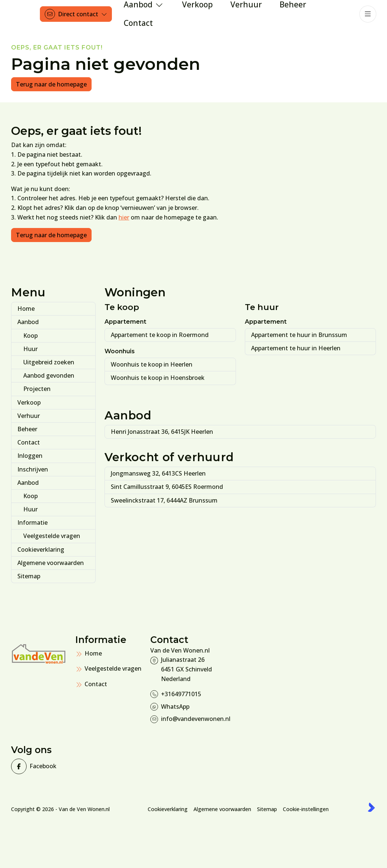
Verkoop (29, 402)
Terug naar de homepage (51, 84)
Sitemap (29, 576)
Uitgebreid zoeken (49, 362)
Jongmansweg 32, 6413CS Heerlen (158, 473)
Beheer (27, 429)
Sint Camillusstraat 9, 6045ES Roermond (167, 487)
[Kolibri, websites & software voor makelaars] (371, 807)
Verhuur (29, 416)
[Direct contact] (76, 14)
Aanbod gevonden (49, 375)
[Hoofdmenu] (368, 14)
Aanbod (28, 322)
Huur (30, 349)
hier (124, 217)
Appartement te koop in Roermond (160, 335)
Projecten (37, 389)
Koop (30, 336)
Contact (29, 442)
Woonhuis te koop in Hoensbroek (158, 378)
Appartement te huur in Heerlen (296, 348)
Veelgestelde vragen (52, 536)
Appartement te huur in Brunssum (299, 335)
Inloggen (30, 456)
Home (26, 309)
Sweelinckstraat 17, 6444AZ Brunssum (164, 500)
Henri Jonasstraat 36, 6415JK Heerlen (162, 432)
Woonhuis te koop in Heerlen (152, 364)
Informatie (32, 522)
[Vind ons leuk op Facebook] (41, 766)
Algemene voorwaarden (51, 563)
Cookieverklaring (41, 549)
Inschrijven (33, 469)
